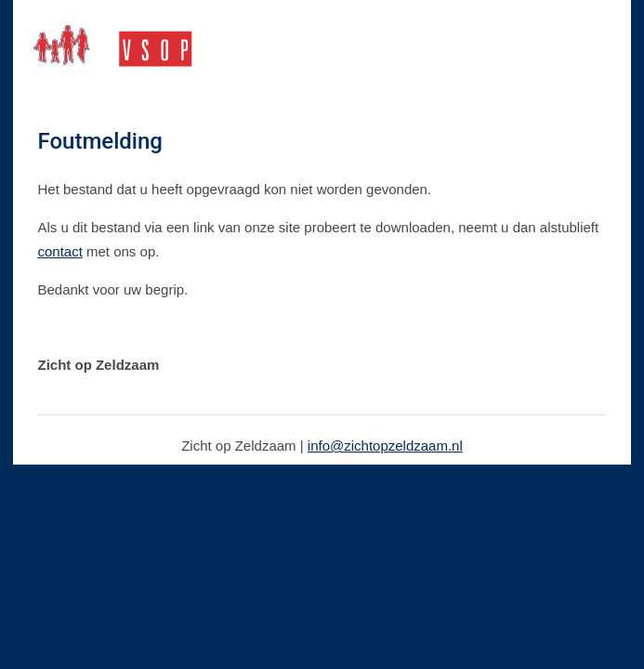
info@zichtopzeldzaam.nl (385, 446)
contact (59, 251)
